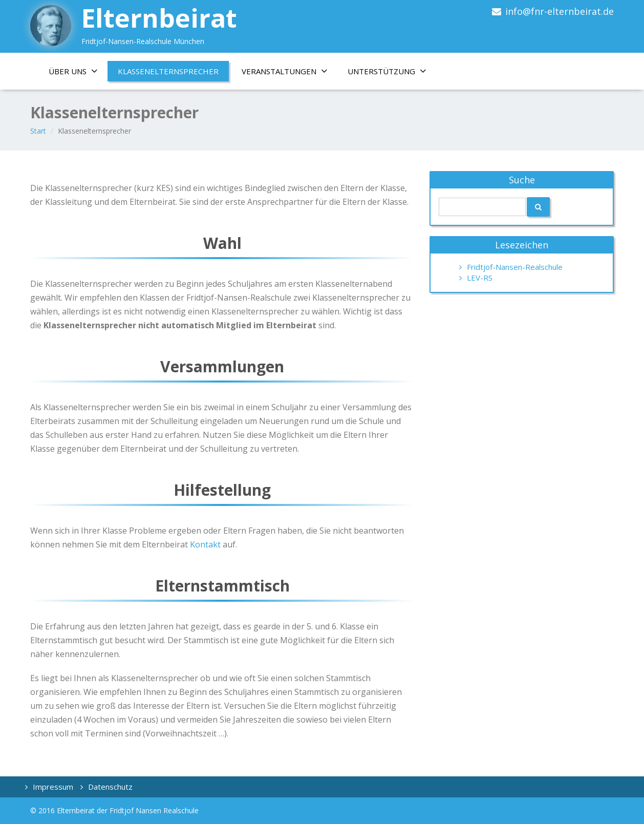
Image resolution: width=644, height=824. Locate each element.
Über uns (77, 71)
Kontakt (206, 544)
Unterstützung (391, 71)
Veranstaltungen (288, 71)
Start (38, 131)
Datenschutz (110, 787)
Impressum (53, 787)
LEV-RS (480, 278)
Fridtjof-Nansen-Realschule (515, 267)
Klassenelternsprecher (168, 71)
